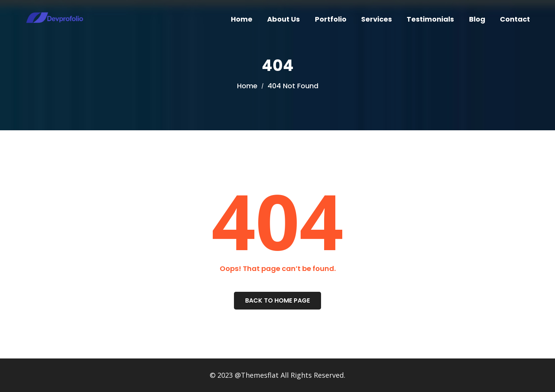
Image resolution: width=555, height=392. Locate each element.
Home (242, 19)
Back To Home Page (277, 300)
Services (377, 19)
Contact (515, 19)
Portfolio (331, 19)
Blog (477, 19)
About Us (283, 19)
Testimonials (430, 19)
